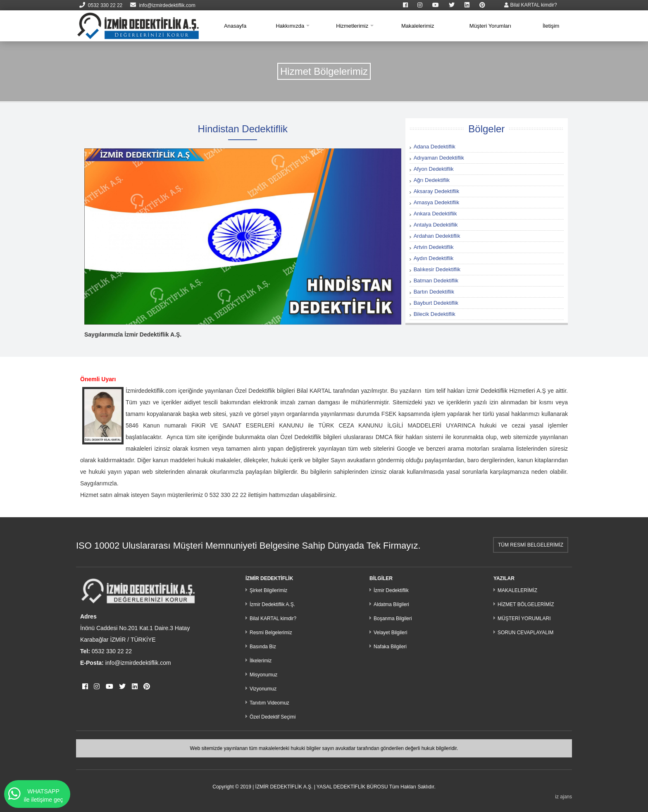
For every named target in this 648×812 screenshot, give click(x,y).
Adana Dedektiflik (435, 147)
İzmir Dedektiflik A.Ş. (272, 604)
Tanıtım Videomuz (269, 703)
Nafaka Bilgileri (390, 647)
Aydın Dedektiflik (434, 258)
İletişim (551, 26)
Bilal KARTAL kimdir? (530, 5)
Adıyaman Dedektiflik (439, 158)
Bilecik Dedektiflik (435, 314)
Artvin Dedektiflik (434, 247)
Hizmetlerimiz (352, 26)
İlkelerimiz (261, 661)
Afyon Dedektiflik (434, 169)
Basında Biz (263, 647)
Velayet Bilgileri (390, 633)
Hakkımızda (290, 26)
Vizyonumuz (263, 689)
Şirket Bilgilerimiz (268, 590)
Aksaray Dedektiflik (437, 191)
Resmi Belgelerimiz (271, 633)
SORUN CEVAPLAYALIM (525, 633)
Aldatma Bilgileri (391, 604)
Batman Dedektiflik (436, 281)
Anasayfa (235, 26)
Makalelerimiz (418, 26)
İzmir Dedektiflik (391, 590)
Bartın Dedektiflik (434, 292)
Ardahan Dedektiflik (437, 236)
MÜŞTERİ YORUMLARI (524, 619)
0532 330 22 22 (101, 5)
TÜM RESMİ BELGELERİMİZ (531, 545)
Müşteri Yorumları (490, 26)
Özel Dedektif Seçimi (273, 717)
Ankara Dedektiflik (435, 214)
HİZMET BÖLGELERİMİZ (526, 604)
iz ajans (563, 797)
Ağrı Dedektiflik (432, 180)
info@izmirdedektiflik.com (163, 5)
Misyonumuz (263, 675)
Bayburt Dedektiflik (436, 303)
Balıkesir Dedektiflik (437, 269)
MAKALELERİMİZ (517, 590)
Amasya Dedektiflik (437, 202)
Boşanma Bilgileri (393, 619)
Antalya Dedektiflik (436, 225)
